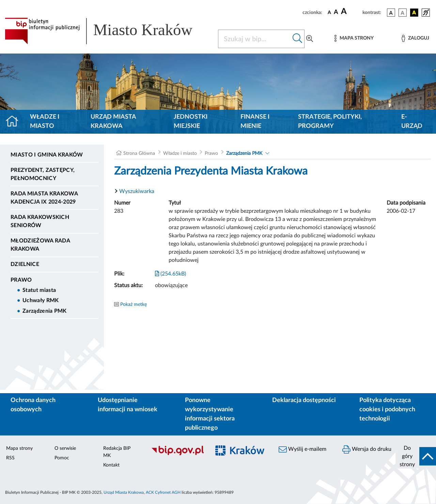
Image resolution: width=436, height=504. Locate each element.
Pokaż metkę (134, 305)
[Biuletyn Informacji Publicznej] (177, 454)
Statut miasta (39, 290)
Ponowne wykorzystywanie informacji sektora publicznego (210, 414)
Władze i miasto (45, 122)
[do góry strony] (416, 456)
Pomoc (62, 458)
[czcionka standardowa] (329, 12)
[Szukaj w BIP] (254, 39)
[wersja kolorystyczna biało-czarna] (403, 13)
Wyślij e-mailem (302, 449)
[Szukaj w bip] (298, 39)
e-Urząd (412, 122)
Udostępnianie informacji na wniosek (128, 405)
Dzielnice (25, 264)
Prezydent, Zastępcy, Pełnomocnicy (43, 174)
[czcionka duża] (351, 12)
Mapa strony (19, 448)
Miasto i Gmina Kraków (47, 155)
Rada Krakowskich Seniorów (40, 221)
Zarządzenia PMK (45, 311)
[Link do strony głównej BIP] (107, 31)
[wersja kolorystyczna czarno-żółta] (414, 13)
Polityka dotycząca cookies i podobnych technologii (387, 410)
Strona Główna (139, 153)
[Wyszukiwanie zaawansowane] (310, 39)
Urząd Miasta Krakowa (113, 122)
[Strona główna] (15, 122)
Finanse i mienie (255, 122)
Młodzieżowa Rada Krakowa (40, 245)
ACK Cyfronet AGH (163, 492)
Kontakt (111, 465)
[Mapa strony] (354, 38)
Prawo (21, 280)
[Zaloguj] (415, 38)
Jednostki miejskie (191, 122)
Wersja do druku (367, 449)
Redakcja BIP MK (117, 452)
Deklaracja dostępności (304, 400)
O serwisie (65, 448)
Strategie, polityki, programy (330, 122)
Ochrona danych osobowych (33, 405)
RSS (10, 458)
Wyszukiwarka (137, 191)
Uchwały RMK (41, 300)
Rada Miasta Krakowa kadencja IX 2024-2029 (44, 198)
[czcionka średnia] (336, 12)
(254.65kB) (170, 274)
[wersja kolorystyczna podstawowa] (391, 13)
